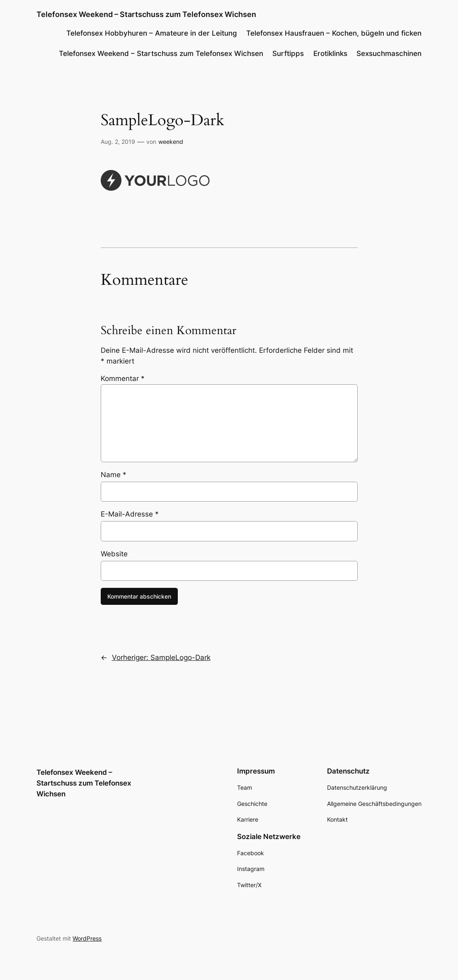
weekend (171, 142)
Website (114, 554)
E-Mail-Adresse (130, 514)
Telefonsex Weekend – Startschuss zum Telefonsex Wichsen (146, 14)
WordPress (87, 938)
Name (114, 475)
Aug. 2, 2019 (118, 142)
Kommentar (123, 378)
